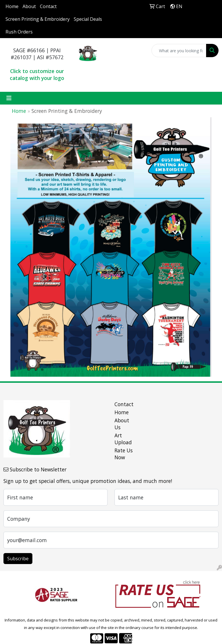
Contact (48, 6)
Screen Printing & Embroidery (38, 19)
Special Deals (88, 19)
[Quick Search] (179, 51)
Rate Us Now (124, 454)
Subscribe (18, 559)
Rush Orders (19, 32)
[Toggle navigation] (9, 98)
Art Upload (123, 439)
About (29, 6)
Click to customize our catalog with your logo (37, 74)
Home (12, 6)
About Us (122, 424)
